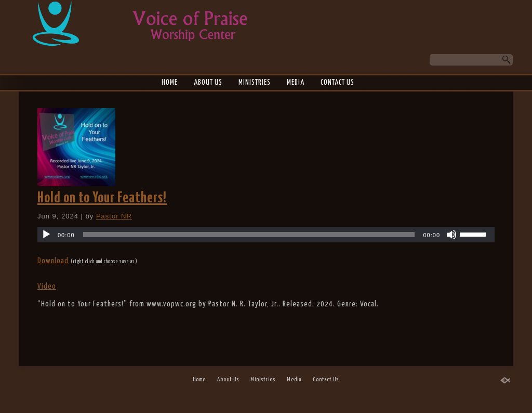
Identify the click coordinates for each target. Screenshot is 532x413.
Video (47, 286)
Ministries (255, 83)
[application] (266, 235)
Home (170, 83)
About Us (208, 83)
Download (53, 261)
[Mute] (451, 235)
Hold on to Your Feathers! (102, 198)
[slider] (249, 235)
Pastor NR (114, 216)
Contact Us (337, 83)
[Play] (46, 235)
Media (296, 83)
